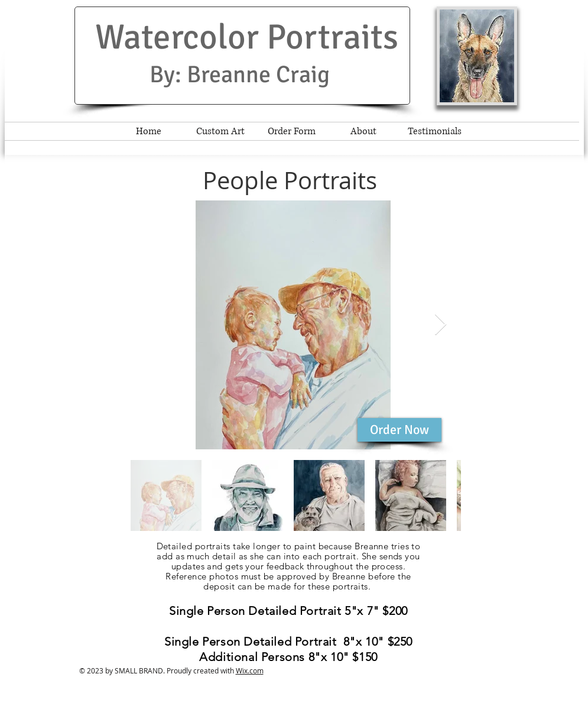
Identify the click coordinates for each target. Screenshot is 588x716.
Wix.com (250, 670)
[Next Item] (441, 325)
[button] (477, 56)
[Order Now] (399, 430)
